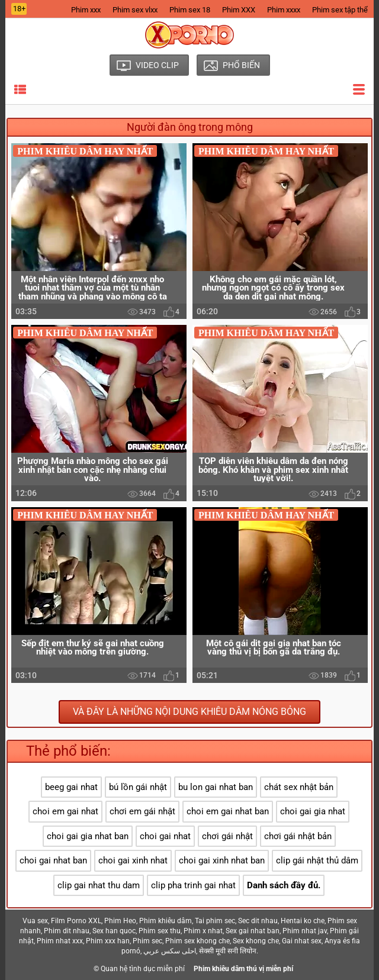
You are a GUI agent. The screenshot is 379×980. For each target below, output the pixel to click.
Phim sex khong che (197, 941)
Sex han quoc (114, 931)
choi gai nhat (165, 836)
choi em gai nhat (65, 811)
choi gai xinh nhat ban (222, 860)
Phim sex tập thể (340, 10)
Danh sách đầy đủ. (284, 885)
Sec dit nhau (258, 921)
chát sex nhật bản (299, 787)
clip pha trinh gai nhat (193, 885)
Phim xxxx (284, 10)
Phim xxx (86, 10)
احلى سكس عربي (170, 951)
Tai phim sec (215, 921)
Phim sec (147, 941)
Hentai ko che (303, 921)
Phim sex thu (160, 931)
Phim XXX (239, 10)
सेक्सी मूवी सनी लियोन (228, 951)
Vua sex (35, 921)
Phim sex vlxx (135, 10)
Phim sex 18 (190, 10)
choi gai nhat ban (53, 860)
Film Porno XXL (76, 921)
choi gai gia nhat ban (88, 836)
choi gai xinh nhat (133, 860)
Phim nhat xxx (60, 941)
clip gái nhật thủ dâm (317, 860)
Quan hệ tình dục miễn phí (143, 969)
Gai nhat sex (302, 941)
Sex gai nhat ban (253, 931)
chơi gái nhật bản (298, 836)
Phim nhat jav (305, 931)
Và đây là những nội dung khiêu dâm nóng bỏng (189, 712)
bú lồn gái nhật (138, 787)
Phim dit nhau (67, 931)
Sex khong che (256, 941)
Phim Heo (120, 921)
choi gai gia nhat (313, 811)
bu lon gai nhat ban (216, 787)
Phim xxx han (108, 941)
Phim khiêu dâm (166, 921)
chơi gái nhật (227, 836)
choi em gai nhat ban (228, 811)
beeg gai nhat (71, 787)
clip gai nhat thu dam (99, 885)
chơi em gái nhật (142, 811)
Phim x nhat (203, 931)
